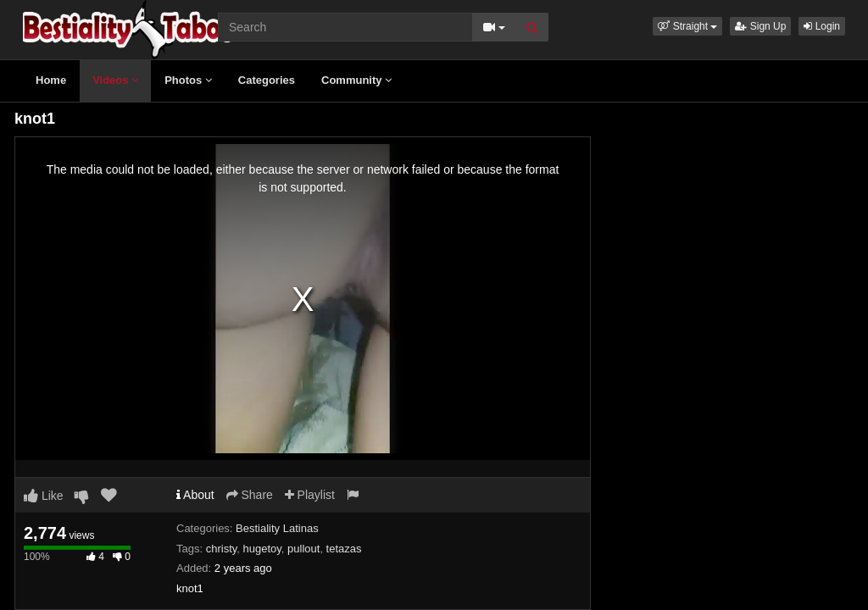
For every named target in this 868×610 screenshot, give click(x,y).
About (195, 495)
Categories (267, 80)
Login (822, 26)
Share (250, 495)
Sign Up (760, 26)
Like (44, 496)
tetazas (344, 549)
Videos (115, 80)
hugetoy (262, 549)
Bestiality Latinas (277, 528)
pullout (303, 549)
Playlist (310, 495)
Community (356, 80)
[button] (687, 26)
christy (222, 549)
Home (51, 80)
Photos (188, 80)
